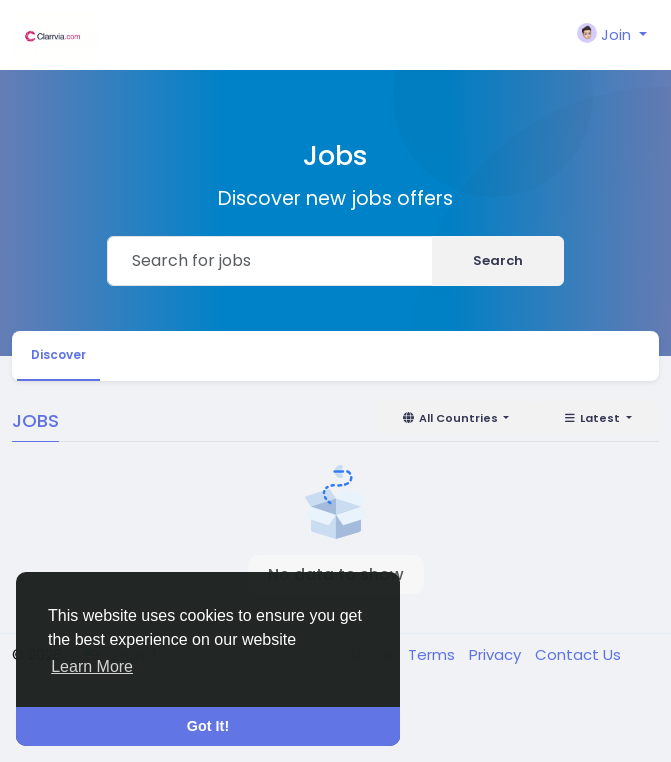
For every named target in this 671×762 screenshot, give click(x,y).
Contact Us (578, 654)
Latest (593, 418)
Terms (433, 654)
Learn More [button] (92, 666)
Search (498, 260)
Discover (58, 354)
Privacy (497, 654)
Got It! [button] (208, 726)
